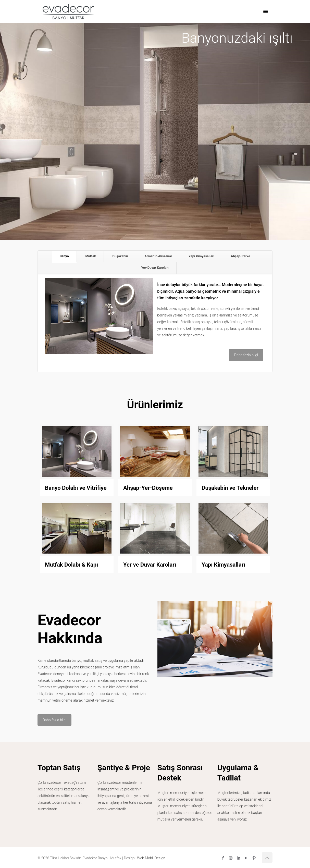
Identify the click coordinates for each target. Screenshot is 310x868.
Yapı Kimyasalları (223, 565)
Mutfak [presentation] (91, 256)
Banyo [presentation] (64, 256)
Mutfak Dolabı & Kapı (71, 565)
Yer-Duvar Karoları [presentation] (155, 268)
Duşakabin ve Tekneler (230, 488)
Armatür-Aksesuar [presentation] (158, 256)
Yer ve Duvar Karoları (150, 565)
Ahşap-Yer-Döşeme (148, 488)
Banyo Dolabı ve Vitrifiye (76, 488)
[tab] (64, 256)
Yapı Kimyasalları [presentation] (201, 256)
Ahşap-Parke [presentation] (240, 256)
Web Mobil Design (151, 858)
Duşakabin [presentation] (120, 256)
